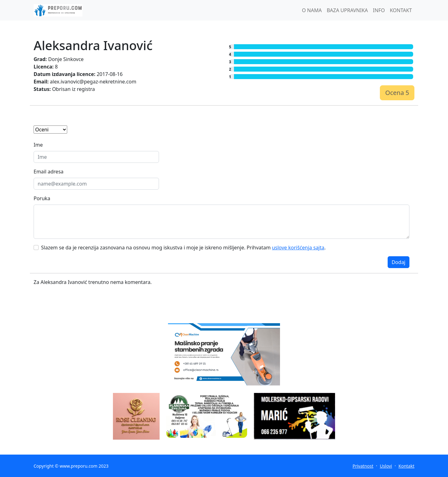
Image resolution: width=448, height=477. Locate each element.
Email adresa (49, 172)
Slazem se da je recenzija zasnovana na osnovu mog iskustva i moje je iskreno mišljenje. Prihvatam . (183, 248)
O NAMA (312, 10)
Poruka (42, 198)
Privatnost (363, 466)
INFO (379, 10)
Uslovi (386, 466)
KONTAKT (401, 10)
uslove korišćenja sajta (298, 248)
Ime (38, 145)
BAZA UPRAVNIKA (347, 10)
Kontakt (406, 466)
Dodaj (399, 262)
